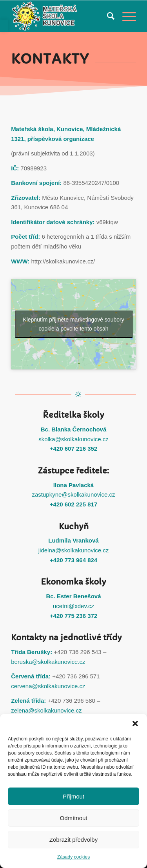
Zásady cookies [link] (73, 857)
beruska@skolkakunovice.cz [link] (48, 662)
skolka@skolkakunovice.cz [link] (73, 439)
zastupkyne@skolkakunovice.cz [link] (74, 494)
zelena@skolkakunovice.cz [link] (46, 710)
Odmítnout (73, 818)
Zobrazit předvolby (73, 840)
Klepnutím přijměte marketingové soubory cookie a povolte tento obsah (73, 324)
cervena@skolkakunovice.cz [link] (48, 686)
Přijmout (73, 796)
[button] (135, 724)
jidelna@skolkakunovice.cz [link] (73, 550)
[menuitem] (107, 16)
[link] (4, 26)
